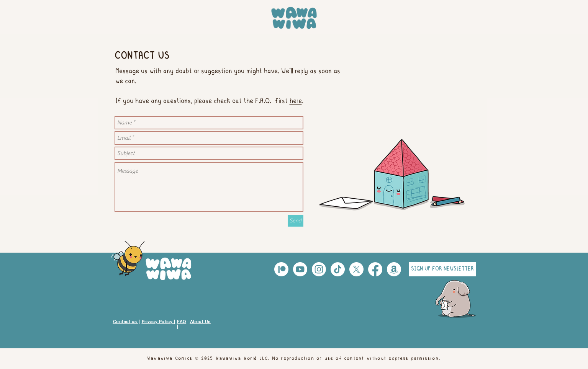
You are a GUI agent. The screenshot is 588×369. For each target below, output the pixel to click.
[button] (442, 269)
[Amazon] (394, 269)
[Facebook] (375, 269)
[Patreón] (281, 269)
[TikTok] (338, 269)
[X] (356, 269)
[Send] (296, 221)
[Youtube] (300, 269)
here (296, 101)
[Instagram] (319, 269)
